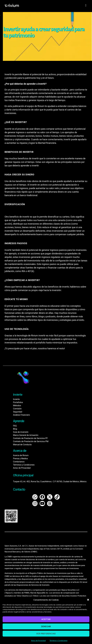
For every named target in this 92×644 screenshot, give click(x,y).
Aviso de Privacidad (38, 641)
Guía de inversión (21, 432)
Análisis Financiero (21, 415)
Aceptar (46, 619)
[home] (16, 5)
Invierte (16, 399)
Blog (15, 429)
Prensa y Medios (20, 459)
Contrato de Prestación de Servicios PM (31, 441)
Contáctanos (19, 462)
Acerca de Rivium (21, 455)
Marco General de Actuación (26, 435)
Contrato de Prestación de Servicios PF (30, 438)
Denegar (46, 626)
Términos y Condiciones (58, 641)
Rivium (34, 336)
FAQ (15, 426)
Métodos (17, 406)
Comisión (17, 409)
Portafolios (18, 402)
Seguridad (18, 412)
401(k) (31, 271)
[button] (88, 600)
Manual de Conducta (22, 445)
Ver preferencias (46, 634)
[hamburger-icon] (86, 5)
